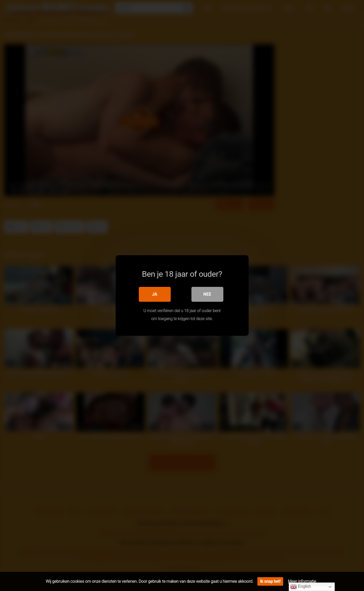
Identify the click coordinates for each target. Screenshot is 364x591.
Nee (207, 294)
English (301, 587)
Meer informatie (302, 581)
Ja (155, 294)
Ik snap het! (270, 581)
